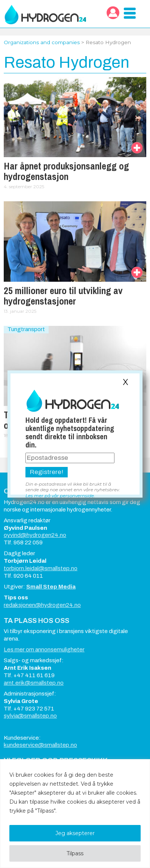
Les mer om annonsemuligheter (44, 650)
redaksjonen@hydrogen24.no (42, 605)
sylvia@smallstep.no (30, 716)
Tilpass (75, 853)
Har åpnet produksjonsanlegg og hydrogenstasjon (66, 171)
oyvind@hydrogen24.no (35, 535)
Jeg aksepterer (75, 833)
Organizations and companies (42, 42)
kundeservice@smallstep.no (40, 745)
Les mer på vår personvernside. (60, 496)
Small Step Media (51, 587)
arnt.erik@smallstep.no (34, 683)
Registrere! (47, 472)
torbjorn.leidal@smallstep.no (41, 568)
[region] (75, 814)
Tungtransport (26, 329)
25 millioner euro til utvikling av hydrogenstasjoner (63, 296)
